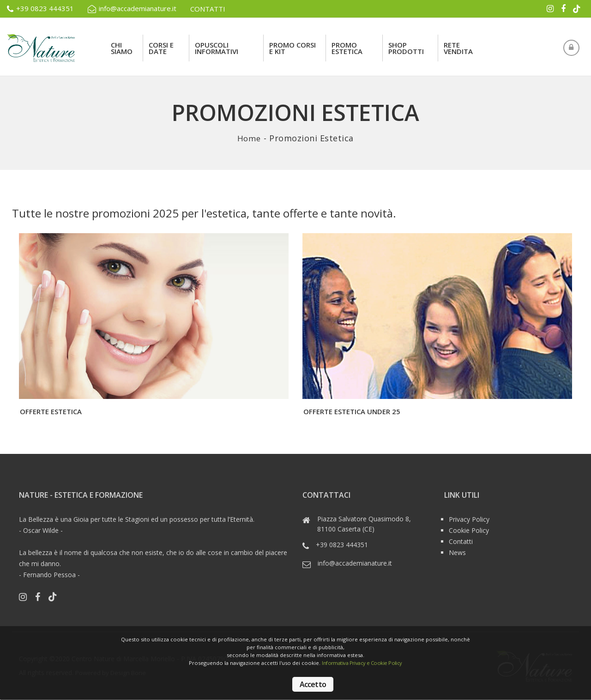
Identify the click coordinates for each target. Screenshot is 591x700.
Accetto (313, 684)
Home (249, 138)
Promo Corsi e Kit (292, 48)
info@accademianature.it (132, 9)
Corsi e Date (161, 48)
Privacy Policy (469, 519)
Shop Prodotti (406, 48)
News (457, 552)
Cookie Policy (469, 530)
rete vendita (458, 48)
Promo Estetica (347, 48)
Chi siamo (122, 48)
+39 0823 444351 (40, 9)
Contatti (461, 541)
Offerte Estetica (51, 411)
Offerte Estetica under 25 (352, 411)
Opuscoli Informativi (217, 48)
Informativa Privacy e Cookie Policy (365, 663)
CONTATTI (208, 9)
